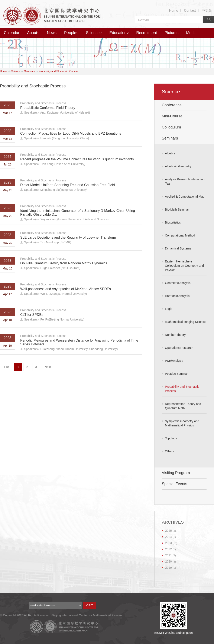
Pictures (171, 33)
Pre (7, 367)
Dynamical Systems (178, 248)
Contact (190, 11)
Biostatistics (173, 222)
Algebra (170, 153)
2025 (168, 531)
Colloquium (171, 127)
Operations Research (179, 348)
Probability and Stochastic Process (59, 71)
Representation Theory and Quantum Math (183, 406)
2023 (168, 543)
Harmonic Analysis (177, 296)
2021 (168, 555)
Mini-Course (172, 116)
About (33, 33)
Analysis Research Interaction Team (185, 181)
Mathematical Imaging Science (185, 322)
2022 (168, 549)
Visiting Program (176, 473)
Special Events (174, 484)
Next (48, 367)
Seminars (30, 71)
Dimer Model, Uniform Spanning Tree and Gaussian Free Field (68, 185)
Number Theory (175, 335)
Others (169, 451)
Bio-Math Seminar (177, 209)
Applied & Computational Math (185, 197)
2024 (168, 537)
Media (191, 33)
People (71, 33)
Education (119, 33)
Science (94, 33)
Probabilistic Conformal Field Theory (48, 108)
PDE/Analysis (174, 361)
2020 (168, 561)
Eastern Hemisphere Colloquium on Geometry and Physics (184, 266)
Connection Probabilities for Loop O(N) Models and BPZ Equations (71, 133)
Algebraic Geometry (178, 166)
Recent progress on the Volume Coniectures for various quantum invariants (77, 159)
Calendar (12, 33)
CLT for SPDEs (32, 315)
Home (174, 11)
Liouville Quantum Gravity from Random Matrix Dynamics (64, 263)
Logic (168, 309)
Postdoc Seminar (176, 374)
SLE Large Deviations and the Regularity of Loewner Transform (68, 237)
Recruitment (147, 33)
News (52, 33)
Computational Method (180, 235)
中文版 (207, 11)
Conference (172, 105)
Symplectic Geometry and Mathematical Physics (182, 423)
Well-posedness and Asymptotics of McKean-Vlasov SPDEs (66, 289)
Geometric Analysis (178, 283)
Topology (171, 438)
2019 (168, 568)
